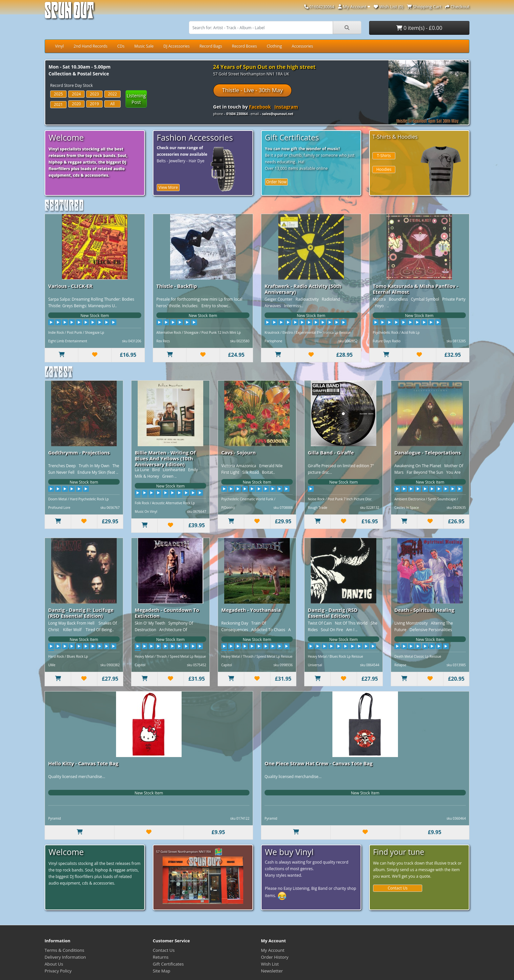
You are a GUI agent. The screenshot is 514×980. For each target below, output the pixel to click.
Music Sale (144, 46)
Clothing (274, 46)
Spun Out (69, 13)
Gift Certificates (168, 964)
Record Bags (211, 46)
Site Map (161, 971)
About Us (54, 964)
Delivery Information (65, 957)
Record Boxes (245, 46)
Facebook (260, 107)
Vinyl (59, 46)
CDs (121, 46)
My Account (273, 950)
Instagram (286, 107)
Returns (161, 957)
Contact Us (398, 888)
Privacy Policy (58, 971)
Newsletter (272, 971)
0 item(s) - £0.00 (419, 28)
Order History (275, 957)
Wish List (270, 964)
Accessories (302, 46)
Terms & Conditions (64, 950)
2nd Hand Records (91, 46)
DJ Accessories (176, 46)
